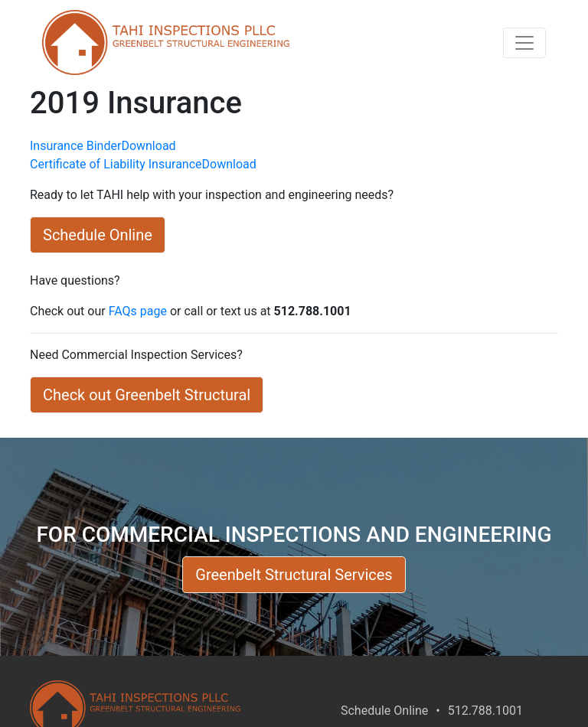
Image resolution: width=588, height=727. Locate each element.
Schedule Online (384, 711)
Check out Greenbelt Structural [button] (147, 395)
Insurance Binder (75, 146)
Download (148, 146)
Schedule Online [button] (98, 235)
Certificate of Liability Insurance (116, 164)
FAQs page (138, 311)
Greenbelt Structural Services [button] (294, 575)
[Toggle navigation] (524, 43)
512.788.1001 (485, 711)
